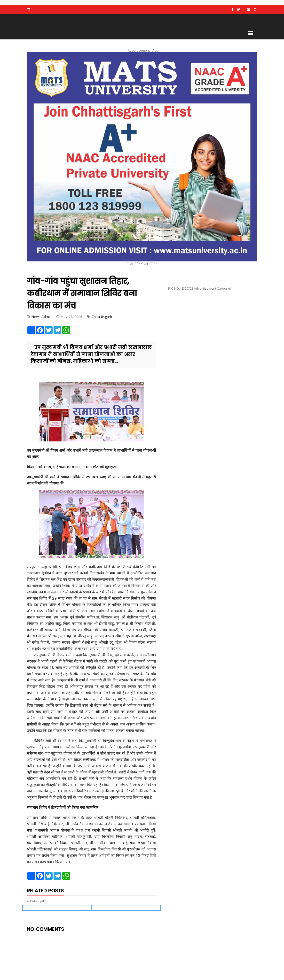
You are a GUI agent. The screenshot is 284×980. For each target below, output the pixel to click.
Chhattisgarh (102, 317)
